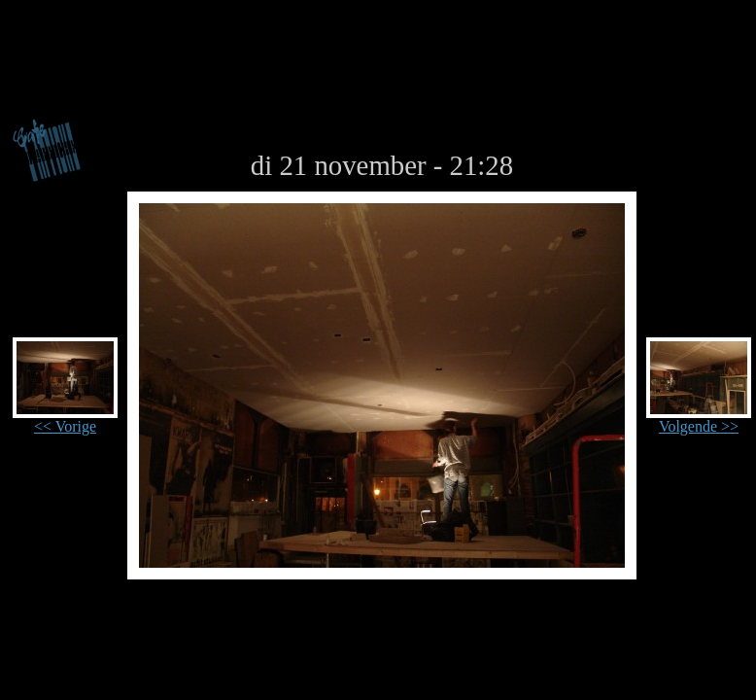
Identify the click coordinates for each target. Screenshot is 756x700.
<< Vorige (65, 420)
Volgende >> (699, 420)
